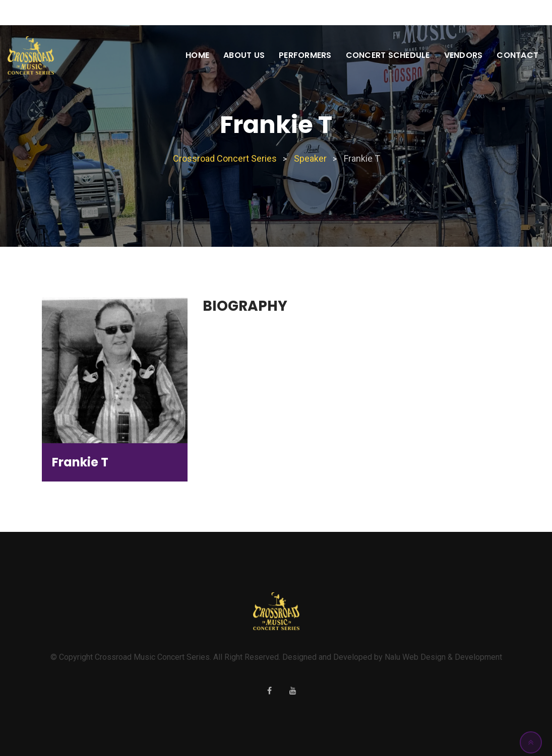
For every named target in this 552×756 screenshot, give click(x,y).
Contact (517, 55)
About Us (244, 55)
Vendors (464, 55)
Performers (305, 55)
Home (197, 55)
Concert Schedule (388, 55)
